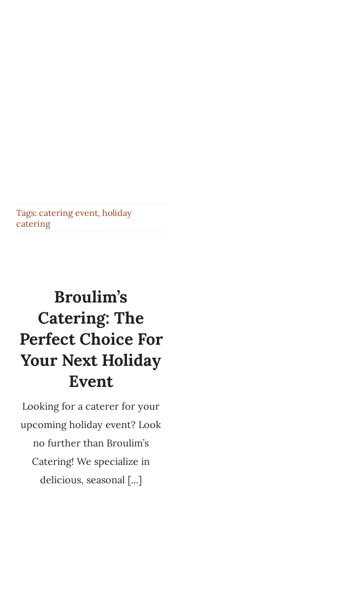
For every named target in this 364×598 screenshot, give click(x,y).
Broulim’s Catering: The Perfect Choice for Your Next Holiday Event (91, 339)
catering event (68, 213)
